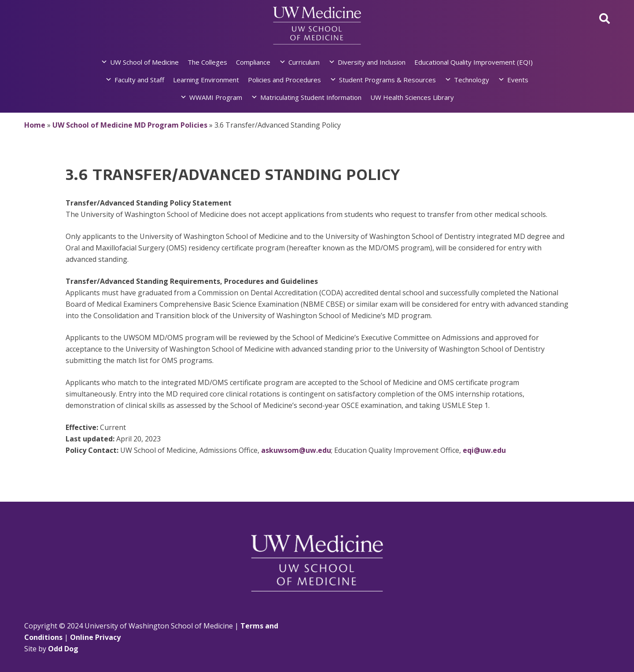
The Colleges (207, 62)
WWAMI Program (216, 97)
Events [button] (518, 80)
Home (35, 125)
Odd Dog (63, 649)
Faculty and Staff (139, 80)
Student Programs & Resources (387, 80)
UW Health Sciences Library (412, 97)
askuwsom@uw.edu (296, 450)
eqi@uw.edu (484, 450)
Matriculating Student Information (311, 97)
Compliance (253, 62)
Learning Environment (206, 80)
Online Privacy (95, 637)
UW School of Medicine (144, 62)
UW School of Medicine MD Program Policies (130, 125)
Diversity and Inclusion (372, 62)
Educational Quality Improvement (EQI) (474, 62)
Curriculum (304, 62)
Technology (472, 80)
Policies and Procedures (284, 80)
